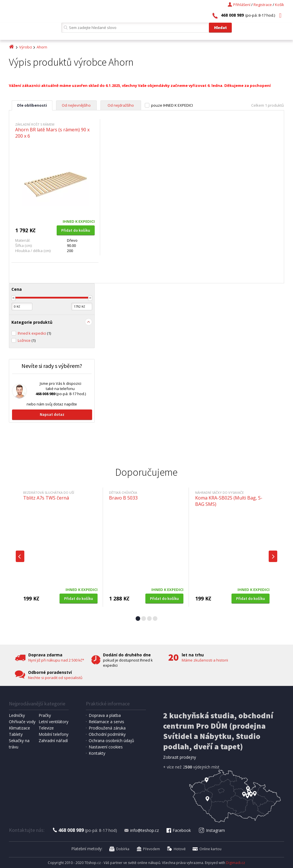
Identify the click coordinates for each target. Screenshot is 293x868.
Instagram (212, 830)
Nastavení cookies (106, 747)
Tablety (16, 734)
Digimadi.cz (235, 863)
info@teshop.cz (141, 830)
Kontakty (97, 753)
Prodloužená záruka (107, 728)
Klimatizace (19, 728)
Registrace (263, 5)
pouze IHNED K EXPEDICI (172, 105)
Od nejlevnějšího (76, 105)
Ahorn (42, 47)
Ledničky (17, 715)
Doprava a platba (105, 715)
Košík (280, 5)
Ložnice (27, 340)
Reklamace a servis (106, 722)
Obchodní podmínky (107, 734)
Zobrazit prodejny (180, 757)
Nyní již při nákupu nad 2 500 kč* (56, 660)
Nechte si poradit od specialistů (55, 678)
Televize (46, 728)
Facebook (178, 830)
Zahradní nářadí (53, 741)
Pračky (45, 715)
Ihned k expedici (34, 333)
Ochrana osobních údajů (111, 741)
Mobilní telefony (54, 734)
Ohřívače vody (22, 722)
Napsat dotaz (52, 414)
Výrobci (26, 47)
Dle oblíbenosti (32, 105)
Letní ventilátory (54, 722)
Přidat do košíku (76, 230)
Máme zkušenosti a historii (205, 660)
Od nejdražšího (121, 105)
